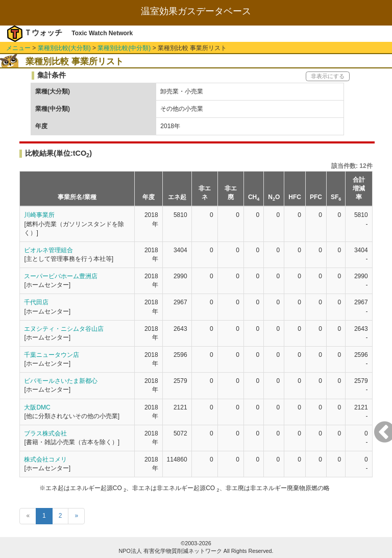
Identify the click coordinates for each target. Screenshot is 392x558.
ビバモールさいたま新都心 (61, 381)
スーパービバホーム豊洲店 (61, 276)
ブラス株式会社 (45, 433)
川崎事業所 (39, 215)
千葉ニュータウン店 (52, 355)
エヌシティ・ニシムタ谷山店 (64, 329)
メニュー (18, 48)
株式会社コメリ (45, 459)
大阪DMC (37, 407)
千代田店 (36, 302)
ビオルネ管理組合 (48, 250)
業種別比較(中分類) (124, 48)
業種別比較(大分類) (64, 48)
